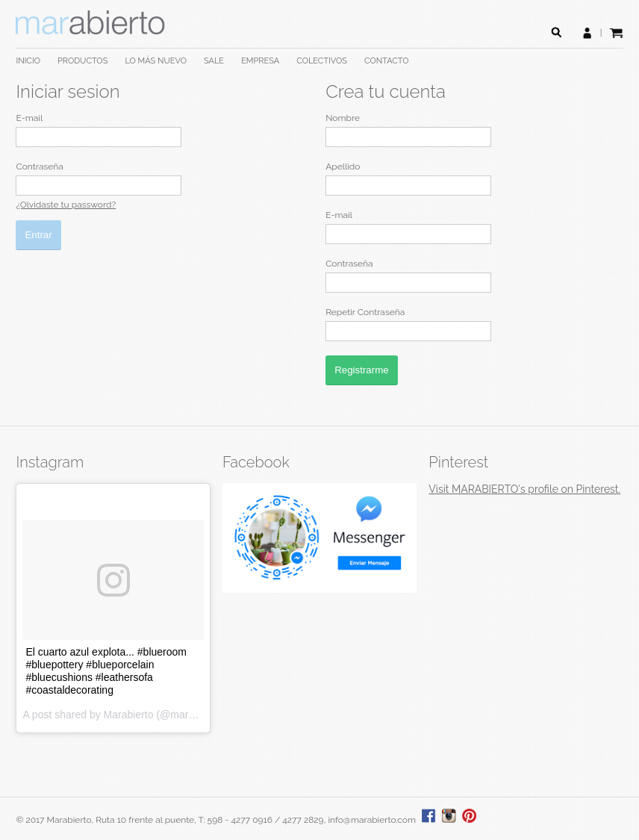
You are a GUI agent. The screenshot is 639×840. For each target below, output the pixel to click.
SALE (214, 61)
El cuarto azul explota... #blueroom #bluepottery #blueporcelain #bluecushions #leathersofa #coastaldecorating (106, 671)
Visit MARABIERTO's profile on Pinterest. (524, 489)
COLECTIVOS (322, 61)
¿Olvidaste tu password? (66, 205)
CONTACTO (387, 61)
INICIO (28, 61)
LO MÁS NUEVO (156, 61)
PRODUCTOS (82, 61)
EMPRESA (260, 61)
